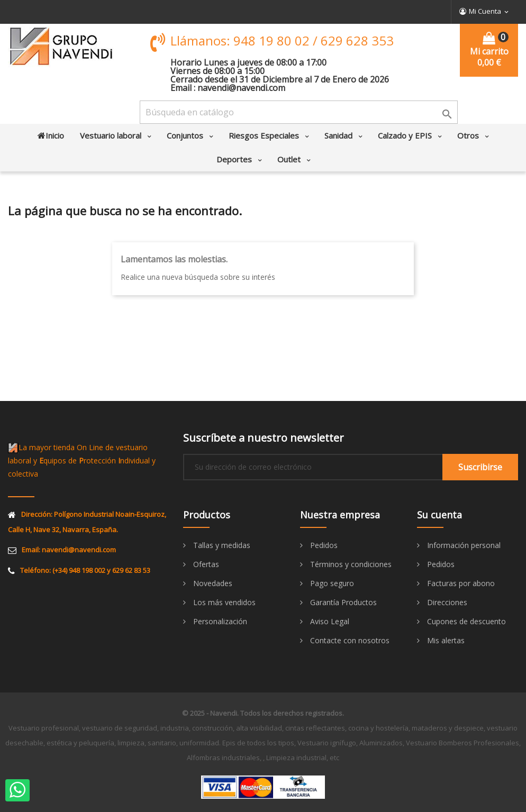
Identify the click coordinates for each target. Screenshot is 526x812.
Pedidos (323, 545)
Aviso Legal (329, 621)
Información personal (463, 545)
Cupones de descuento (465, 621)
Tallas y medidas (221, 545)
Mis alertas (445, 640)
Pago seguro (331, 583)
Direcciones (446, 602)
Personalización (219, 621)
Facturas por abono (460, 583)
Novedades (212, 583)
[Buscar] (299, 112)
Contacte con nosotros (349, 640)
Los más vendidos (223, 602)
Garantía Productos (342, 602)
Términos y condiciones (350, 564)
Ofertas (205, 564)
